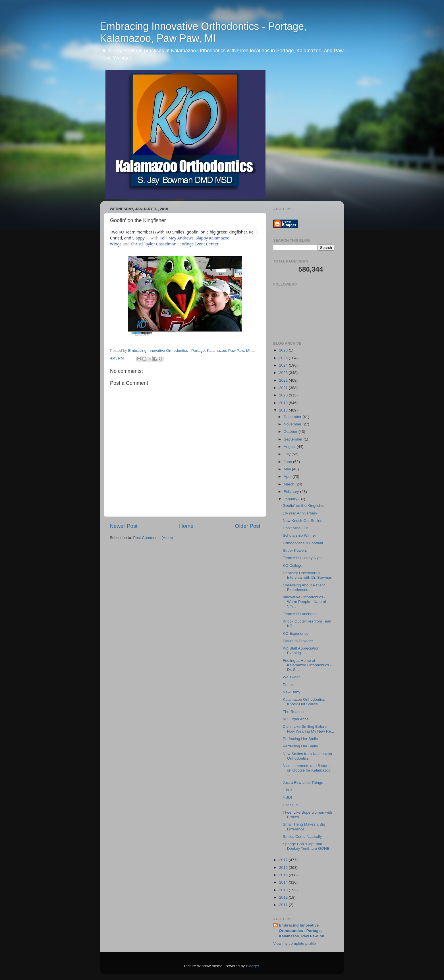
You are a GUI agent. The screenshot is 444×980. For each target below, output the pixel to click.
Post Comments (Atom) (153, 538)
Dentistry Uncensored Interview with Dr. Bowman (308, 575)
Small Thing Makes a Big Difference (304, 827)
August (290, 447)
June (288, 462)
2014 (284, 882)
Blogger (252, 966)
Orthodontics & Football (303, 543)
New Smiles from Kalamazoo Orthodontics (307, 756)
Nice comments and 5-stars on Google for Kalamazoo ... (307, 770)
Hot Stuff (290, 805)
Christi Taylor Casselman (153, 244)
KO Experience (296, 633)
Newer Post (124, 526)
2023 (284, 373)
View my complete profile (294, 943)
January (291, 499)
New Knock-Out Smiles (303, 521)
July (288, 454)
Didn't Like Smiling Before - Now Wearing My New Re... (309, 729)
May (288, 469)
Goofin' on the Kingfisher (304, 505)
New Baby (292, 692)
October (291, 432)
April (288, 476)
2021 (284, 388)
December (293, 417)
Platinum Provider (298, 641)
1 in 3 (288, 790)
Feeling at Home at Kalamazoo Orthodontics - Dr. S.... (307, 665)
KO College (293, 566)
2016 (284, 868)
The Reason (293, 712)
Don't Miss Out (295, 528)
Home (186, 526)
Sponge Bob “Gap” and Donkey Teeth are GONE (306, 846)
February (292, 492)
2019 (284, 403)
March (290, 484)
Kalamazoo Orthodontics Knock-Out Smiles (304, 702)
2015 (284, 875)
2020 (284, 395)
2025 (284, 358)
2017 (284, 860)
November (293, 424)
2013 (284, 890)
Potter (288, 685)
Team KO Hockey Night (303, 558)
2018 (284, 410)
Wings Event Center (200, 244)
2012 (284, 897)
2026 (284, 350)
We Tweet (291, 677)
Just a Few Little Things (303, 782)
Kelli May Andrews (176, 238)
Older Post (248, 526)
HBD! (287, 797)
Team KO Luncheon (300, 614)
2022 (284, 380)
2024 (284, 365)
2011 (284, 905)
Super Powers (295, 550)
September (294, 439)
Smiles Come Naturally (302, 837)
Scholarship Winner (299, 535)
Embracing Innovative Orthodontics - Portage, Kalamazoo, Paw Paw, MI (203, 32)
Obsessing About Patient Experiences (304, 587)
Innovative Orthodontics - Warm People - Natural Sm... (304, 602)
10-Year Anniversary (300, 513)
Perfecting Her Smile (300, 739)
